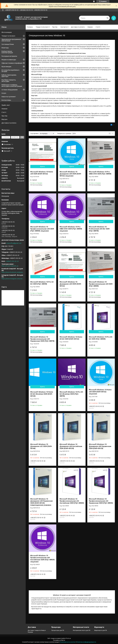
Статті (98, 27)
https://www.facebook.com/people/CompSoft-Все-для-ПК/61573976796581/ (13, 272)
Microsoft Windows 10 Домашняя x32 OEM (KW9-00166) (41, 446)
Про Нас (55, 27)
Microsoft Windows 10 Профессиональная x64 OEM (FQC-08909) (101, 284)
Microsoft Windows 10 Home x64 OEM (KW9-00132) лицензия (100, 392)
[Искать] (107, 18)
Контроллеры (6, 100)
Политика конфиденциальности (86, 642)
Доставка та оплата (78, 27)
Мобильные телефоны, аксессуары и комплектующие (12, 85)
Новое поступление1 (9, 97)
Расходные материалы (9, 56)
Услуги (4, 93)
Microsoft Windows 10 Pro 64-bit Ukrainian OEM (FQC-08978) (71, 394)
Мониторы (5, 48)
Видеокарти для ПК (101, 630)
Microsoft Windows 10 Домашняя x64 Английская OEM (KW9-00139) (71, 446)
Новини (90, 27)
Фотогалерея (7, 32)
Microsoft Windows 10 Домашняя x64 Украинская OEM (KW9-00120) (100, 446)
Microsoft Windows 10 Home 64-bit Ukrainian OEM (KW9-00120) (42, 394)
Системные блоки (8, 44)
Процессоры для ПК (58, 630)
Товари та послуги (42, 27)
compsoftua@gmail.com (14, 243)
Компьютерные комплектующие (7, 52)
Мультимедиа (6, 67)
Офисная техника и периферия (12, 63)
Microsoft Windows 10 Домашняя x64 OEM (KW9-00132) (71, 284)
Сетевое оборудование (10, 90)
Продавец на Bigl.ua (59, 640)
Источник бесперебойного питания (10, 71)
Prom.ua (68, 638)
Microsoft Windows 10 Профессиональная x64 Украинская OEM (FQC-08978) (42, 339)
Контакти (64, 27)
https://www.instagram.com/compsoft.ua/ (13, 279)
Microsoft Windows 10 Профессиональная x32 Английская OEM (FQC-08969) (72, 501)
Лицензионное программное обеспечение (11, 40)
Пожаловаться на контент (68, 642)
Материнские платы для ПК (82, 630)
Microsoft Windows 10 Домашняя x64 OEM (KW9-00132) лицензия (71, 174)
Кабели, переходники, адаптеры (9, 76)
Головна (30, 27)
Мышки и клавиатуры (9, 60)
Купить (43, 166)
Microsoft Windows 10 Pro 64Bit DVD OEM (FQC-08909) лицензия (71, 229)
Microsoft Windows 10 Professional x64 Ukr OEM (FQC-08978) (99, 229)
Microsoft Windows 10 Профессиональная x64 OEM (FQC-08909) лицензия (42, 229)
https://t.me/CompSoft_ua (10, 266)
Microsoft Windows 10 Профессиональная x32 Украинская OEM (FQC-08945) (101, 501)
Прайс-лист (6, 105)
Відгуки (4, 119)
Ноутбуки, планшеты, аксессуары (9, 81)
